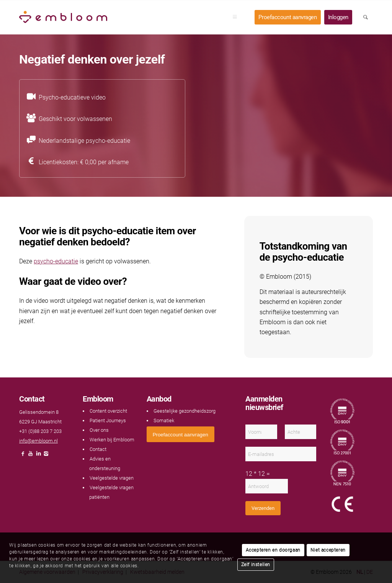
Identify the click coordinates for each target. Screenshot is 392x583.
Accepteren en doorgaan (273, 550)
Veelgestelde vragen (112, 478)
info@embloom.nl (38, 441)
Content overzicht (108, 411)
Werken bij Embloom (112, 440)
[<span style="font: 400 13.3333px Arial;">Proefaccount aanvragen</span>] (180, 434)
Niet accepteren (328, 550)
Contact (98, 449)
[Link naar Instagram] (46, 456)
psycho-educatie (56, 261)
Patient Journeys (108, 421)
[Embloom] (63, 17)
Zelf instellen (256, 565)
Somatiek (164, 421)
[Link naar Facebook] (23, 456)
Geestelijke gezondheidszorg (185, 411)
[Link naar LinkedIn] (38, 456)
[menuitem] (237, 17)
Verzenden (263, 508)
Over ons (99, 430)
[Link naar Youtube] (31, 456)
